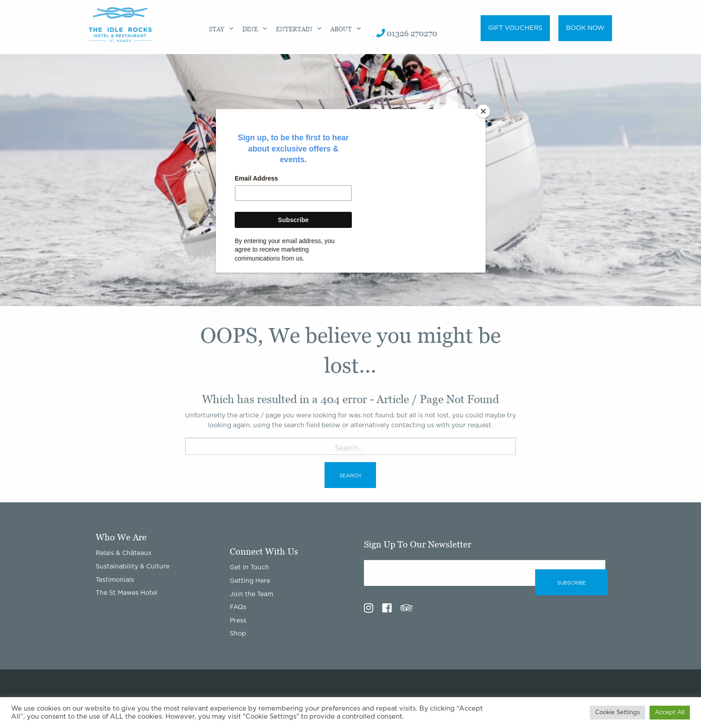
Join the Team (251, 594)
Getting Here (250, 581)
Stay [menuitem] (217, 29)
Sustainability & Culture (133, 567)
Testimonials (115, 580)
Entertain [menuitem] (294, 29)
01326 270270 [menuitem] (407, 33)
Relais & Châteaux (124, 553)
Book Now (585, 28)
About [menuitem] (341, 29)
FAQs (238, 607)
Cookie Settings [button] (617, 713)
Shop (238, 634)
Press (238, 621)
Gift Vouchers (515, 28)
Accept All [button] (670, 713)
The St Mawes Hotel (127, 593)
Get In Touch (249, 568)
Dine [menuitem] (250, 29)
